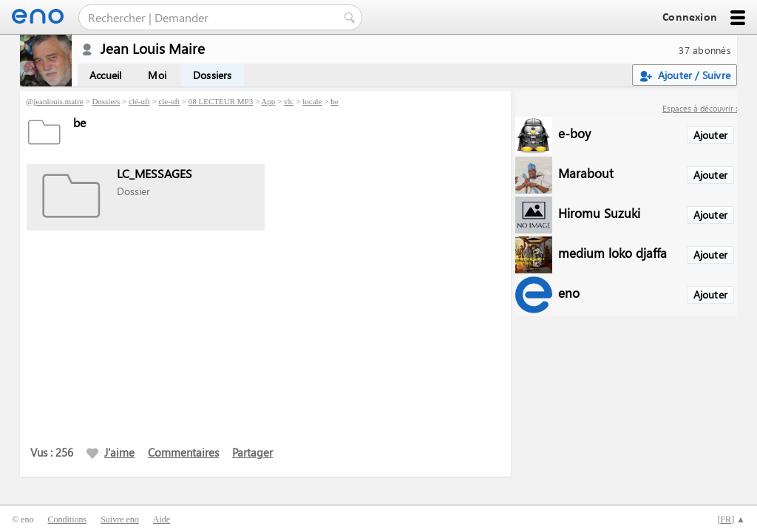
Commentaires (183, 452)
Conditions (67, 519)
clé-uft (139, 101)
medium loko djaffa (612, 252)
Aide (162, 519)
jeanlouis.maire (58, 101)
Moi (157, 75)
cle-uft (169, 101)
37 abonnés (705, 50)
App (268, 101)
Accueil (105, 75)
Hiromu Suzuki (599, 212)
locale (312, 101)
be (334, 101)
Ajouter (710, 135)
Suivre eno (120, 519)
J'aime (111, 452)
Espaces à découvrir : (700, 108)
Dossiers (213, 75)
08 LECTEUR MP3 (221, 101)
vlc (289, 101)
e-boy (574, 133)
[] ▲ (731, 519)
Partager (252, 452)
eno (569, 292)
